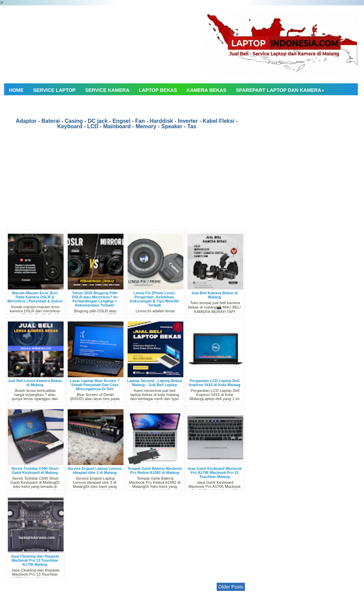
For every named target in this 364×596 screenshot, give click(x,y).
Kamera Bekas (207, 90)
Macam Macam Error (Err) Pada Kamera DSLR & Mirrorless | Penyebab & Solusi (35, 297)
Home (16, 90)
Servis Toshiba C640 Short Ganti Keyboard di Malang (35, 470)
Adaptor (26, 121)
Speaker (172, 126)
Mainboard (117, 126)
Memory (146, 126)
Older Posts (231, 587)
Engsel (121, 121)
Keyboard (70, 126)
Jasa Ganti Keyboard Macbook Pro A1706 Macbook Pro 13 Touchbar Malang (214, 473)
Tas (192, 126)
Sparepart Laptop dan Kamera (280, 90)
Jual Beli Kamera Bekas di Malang (214, 295)
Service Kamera (107, 90)
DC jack (98, 121)
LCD (93, 126)
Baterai (51, 121)
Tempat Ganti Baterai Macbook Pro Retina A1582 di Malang (155, 470)
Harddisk (161, 121)
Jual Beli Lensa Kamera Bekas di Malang (35, 383)
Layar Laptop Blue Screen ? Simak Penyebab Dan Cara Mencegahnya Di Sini (95, 385)
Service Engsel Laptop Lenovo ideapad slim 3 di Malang (95, 470)
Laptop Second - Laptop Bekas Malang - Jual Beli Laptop (155, 383)
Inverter (188, 121)
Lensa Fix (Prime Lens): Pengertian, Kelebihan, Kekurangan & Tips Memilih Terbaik (154, 299)
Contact (21, 104)
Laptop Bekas (158, 90)
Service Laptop (54, 90)
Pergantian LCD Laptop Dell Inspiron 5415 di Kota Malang (214, 383)
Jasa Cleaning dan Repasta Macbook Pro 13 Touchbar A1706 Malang (35, 560)
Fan (140, 121)
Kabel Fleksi (219, 121)
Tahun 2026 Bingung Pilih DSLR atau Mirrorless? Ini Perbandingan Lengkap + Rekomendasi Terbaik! (95, 299)
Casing (74, 121)
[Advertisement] (127, 182)
